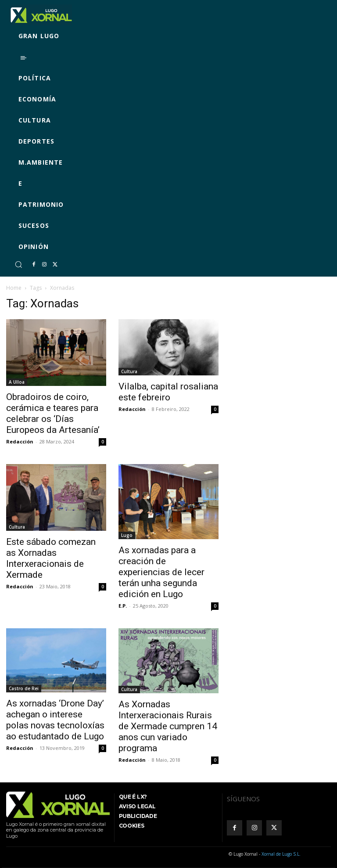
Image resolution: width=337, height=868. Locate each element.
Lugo (127, 535)
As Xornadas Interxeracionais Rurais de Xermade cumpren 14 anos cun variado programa (168, 726)
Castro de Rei (24, 688)
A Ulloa (17, 382)
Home (14, 288)
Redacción (20, 441)
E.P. (123, 606)
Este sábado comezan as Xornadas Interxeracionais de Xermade (51, 558)
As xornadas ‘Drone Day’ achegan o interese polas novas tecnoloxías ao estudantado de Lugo (55, 720)
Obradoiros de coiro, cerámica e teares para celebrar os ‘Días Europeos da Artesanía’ (53, 413)
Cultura (129, 371)
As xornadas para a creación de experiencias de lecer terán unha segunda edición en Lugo (161, 572)
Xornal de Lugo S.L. (281, 854)
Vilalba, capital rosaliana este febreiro (168, 392)
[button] (18, 264)
